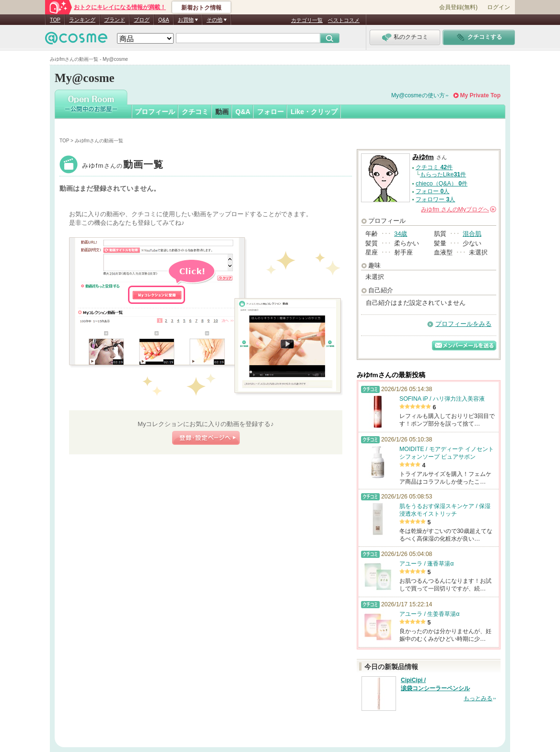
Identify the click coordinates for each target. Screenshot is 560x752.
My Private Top (480, 95)
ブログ (142, 20)
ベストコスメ (344, 20)
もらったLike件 (443, 174)
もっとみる (478, 698)
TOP (55, 20)
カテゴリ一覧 (307, 20)
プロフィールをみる (463, 324)
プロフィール (155, 112)
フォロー (270, 112)
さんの (459, 209)
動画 (222, 112)
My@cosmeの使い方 (418, 95)
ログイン (499, 7)
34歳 (401, 234)
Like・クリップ (314, 112)
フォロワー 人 (435, 199)
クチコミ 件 (434, 167)
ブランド (115, 20)
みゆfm (123, 166)
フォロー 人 (432, 191)
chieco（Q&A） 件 (442, 184)
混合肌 (472, 234)
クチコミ (195, 112)
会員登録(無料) (458, 7)
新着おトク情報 (201, 8)
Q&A (164, 20)
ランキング (82, 20)
